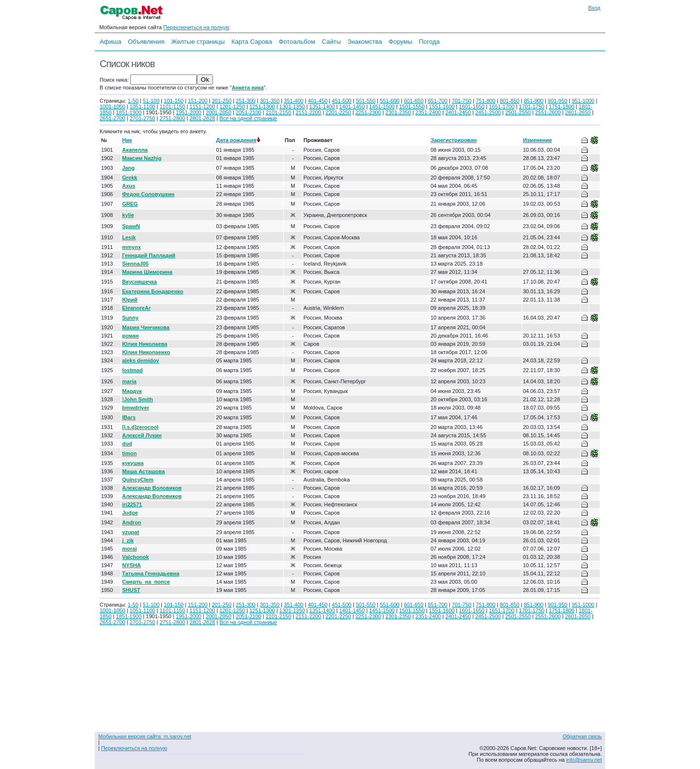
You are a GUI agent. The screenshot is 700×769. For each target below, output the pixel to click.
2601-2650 (578, 112)
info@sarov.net (584, 760)
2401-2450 (458, 112)
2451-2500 (488, 112)
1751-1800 (562, 107)
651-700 (437, 101)
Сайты (331, 42)
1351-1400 (322, 107)
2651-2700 (113, 118)
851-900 (533, 101)
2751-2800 (172, 118)
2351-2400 (428, 112)
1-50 (133, 101)
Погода (429, 42)
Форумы (400, 42)
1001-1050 (113, 107)
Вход (594, 8)
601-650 (414, 101)
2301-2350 (398, 112)
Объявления (146, 42)
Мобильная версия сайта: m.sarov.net (145, 736)
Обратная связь (582, 736)
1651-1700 (502, 107)
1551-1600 (442, 107)
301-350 (269, 101)
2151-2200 (308, 112)
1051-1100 (143, 107)
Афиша (110, 42)
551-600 (389, 101)
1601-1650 (472, 107)
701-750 (461, 101)
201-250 (222, 101)
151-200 (197, 101)
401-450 (317, 101)
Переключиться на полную (196, 27)
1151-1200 (202, 107)
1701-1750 (532, 107)
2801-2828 (202, 118)
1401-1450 (352, 107)
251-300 (245, 101)
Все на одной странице (248, 118)
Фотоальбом (297, 42)
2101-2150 (278, 112)
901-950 (558, 101)
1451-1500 (382, 107)
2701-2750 (143, 118)
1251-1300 (262, 107)
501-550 (366, 101)
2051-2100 (249, 112)
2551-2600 (548, 112)
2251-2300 (368, 112)
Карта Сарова (252, 42)
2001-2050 (219, 112)
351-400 (294, 101)
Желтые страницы (198, 42)
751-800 (486, 101)
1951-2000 (189, 112)
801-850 (509, 101)
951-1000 (583, 101)
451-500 (342, 101)
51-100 (151, 101)
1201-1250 (232, 107)
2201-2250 (339, 112)
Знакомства (365, 42)
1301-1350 (292, 107)
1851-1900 (129, 112)
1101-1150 (172, 107)
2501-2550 (518, 112)
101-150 (174, 101)
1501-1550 (412, 107)
